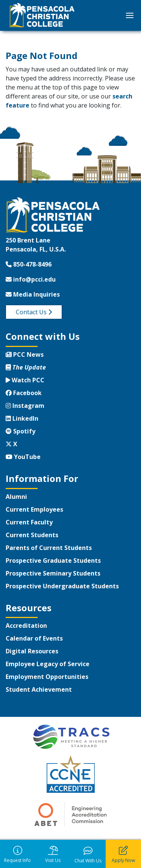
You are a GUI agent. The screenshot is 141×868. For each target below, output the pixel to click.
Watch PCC (25, 380)
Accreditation (26, 626)
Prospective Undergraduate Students (62, 586)
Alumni (16, 497)
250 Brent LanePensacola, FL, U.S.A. (36, 245)
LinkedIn (22, 418)
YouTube (23, 457)
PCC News (25, 354)
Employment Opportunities (47, 677)
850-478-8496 (29, 264)
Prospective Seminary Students (53, 573)
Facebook (24, 393)
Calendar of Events (34, 638)
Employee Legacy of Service (48, 664)
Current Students (32, 535)
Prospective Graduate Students (53, 560)
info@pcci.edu (31, 279)
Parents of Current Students (49, 548)
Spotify (20, 431)
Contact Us (34, 312)
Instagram (25, 406)
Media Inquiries (33, 294)
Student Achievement (39, 689)
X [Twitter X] (11, 444)
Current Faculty (29, 522)
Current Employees (34, 509)
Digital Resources (32, 651)
